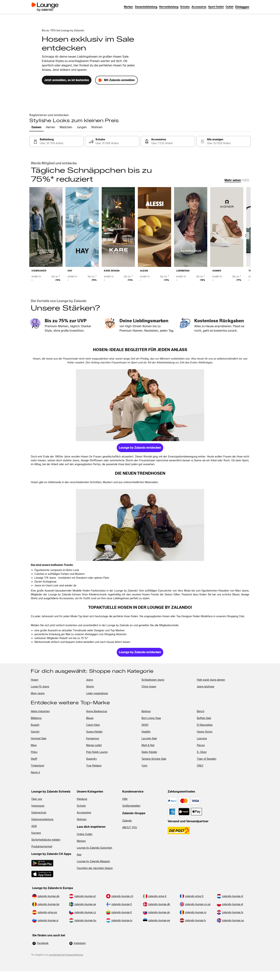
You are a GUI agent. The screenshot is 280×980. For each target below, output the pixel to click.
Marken (81, 841)
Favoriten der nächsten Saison (95, 868)
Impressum (38, 806)
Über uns (37, 799)
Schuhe (81, 806)
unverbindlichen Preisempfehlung (66, 955)
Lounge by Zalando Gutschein (94, 848)
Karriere (36, 833)
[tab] (36, 127)
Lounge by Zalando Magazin (93, 861)
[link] (242, 7)
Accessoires (84, 813)
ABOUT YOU (130, 827)
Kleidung (82, 799)
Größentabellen (131, 806)
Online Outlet (85, 834)
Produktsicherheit (42, 847)
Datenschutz (39, 813)
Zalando (127, 821)
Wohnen (82, 819)
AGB (34, 826)
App (79, 855)
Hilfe (125, 799)
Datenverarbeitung (42, 819)
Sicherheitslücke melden (46, 840)
